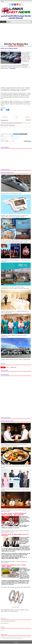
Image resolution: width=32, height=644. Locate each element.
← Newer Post (4, 117)
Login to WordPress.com (23, 134)
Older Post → (28, 117)
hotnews (9, 50)
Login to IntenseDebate (16, 134)
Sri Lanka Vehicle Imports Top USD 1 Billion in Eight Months (15, 359)
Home (3, 22)
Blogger (17, 642)
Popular (3, 367)
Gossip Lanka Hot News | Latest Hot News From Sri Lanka (17, 641)
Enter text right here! (16, 130)
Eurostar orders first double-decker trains (11, 193)
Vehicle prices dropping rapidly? (9, 48)
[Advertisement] (16, 33)
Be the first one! (19, 123)
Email (12, 136)
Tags (8, 367)
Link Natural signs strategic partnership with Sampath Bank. (16, 587)
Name (2, 136)
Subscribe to (7, 141)
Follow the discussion (30, 120)
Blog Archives (13, 367)
